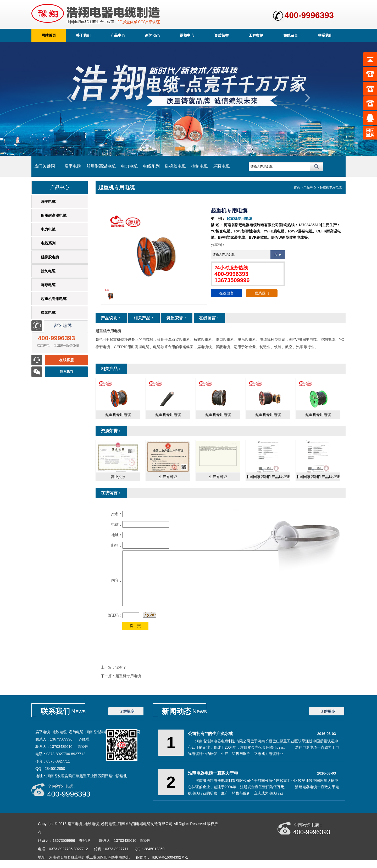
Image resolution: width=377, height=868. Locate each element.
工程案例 (256, 35)
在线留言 (291, 35)
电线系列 (151, 166)
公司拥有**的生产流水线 (210, 734)
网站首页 (49, 35)
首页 (297, 187)
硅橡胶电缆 (175, 166)
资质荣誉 (221, 35)
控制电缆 (199, 166)
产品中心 (118, 35)
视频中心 (187, 35)
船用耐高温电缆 (101, 166)
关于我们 (83, 35)
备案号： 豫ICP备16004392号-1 (162, 857)
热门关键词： (47, 166)
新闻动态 (152, 35)
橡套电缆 (48, 313)
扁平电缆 (73, 166)
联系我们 (325, 35)
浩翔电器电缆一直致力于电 (213, 773)
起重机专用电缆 (54, 299)
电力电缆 (129, 166)
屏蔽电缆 (221, 166)
